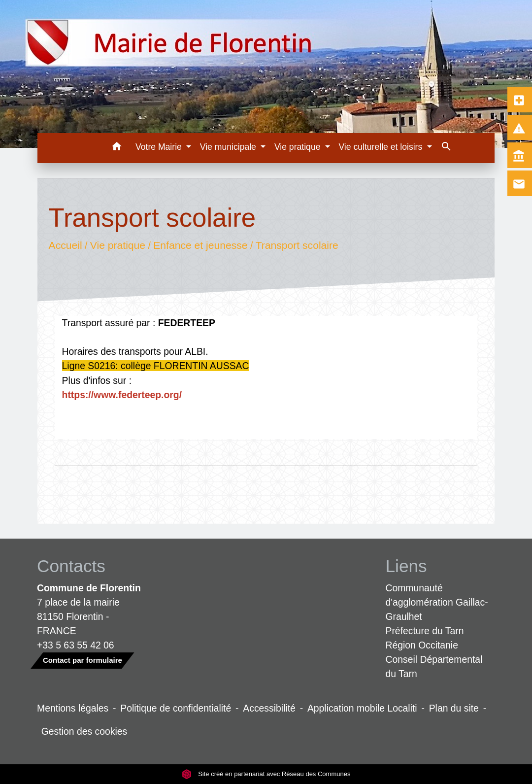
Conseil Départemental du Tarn (434, 666)
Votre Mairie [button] (160, 147)
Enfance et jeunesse (200, 245)
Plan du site (454, 708)
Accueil (65, 245)
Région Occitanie (422, 645)
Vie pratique (117, 245)
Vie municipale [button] (229, 147)
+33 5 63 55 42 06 (76, 645)
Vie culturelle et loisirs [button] (382, 147)
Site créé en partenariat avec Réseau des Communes (266, 774)
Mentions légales (73, 708)
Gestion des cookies (84, 731)
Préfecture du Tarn (425, 631)
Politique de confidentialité (176, 708)
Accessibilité (269, 708)
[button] (116, 148)
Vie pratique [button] (299, 147)
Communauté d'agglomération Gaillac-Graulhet (437, 602)
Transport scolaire (297, 245)
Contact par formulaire (83, 660)
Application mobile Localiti (362, 708)
